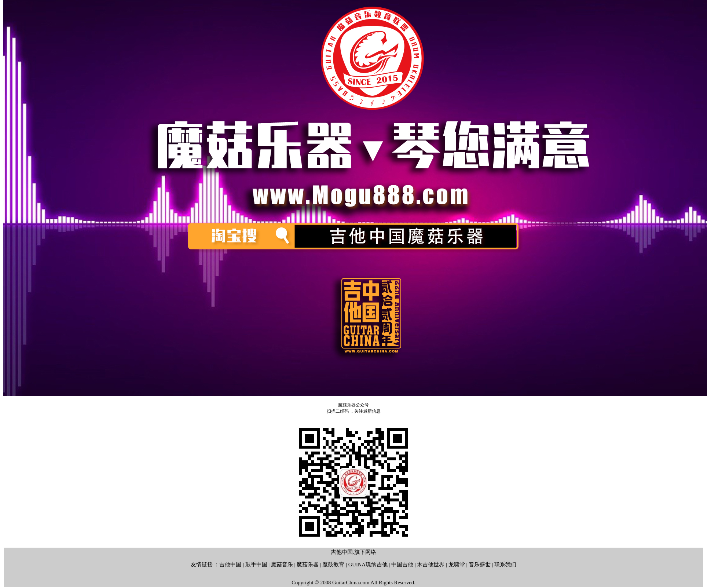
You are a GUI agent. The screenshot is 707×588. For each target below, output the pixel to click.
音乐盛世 (480, 565)
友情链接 (202, 565)
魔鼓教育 (333, 565)
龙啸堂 (457, 565)
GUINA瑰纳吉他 (368, 565)
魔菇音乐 (282, 565)
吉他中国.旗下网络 (353, 552)
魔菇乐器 (308, 565)
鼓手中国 (256, 565)
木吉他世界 (431, 565)
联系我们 (505, 565)
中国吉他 (402, 565)
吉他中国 (230, 565)
